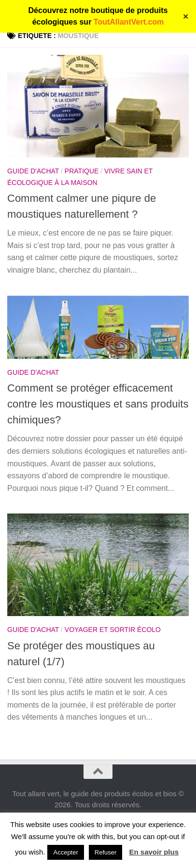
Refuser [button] (106, 852)
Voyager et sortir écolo (113, 630)
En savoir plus (154, 852)
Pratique (82, 171)
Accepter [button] (65, 852)
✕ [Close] (186, 17)
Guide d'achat (33, 171)
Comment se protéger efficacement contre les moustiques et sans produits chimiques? (98, 404)
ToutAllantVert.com (129, 22)
